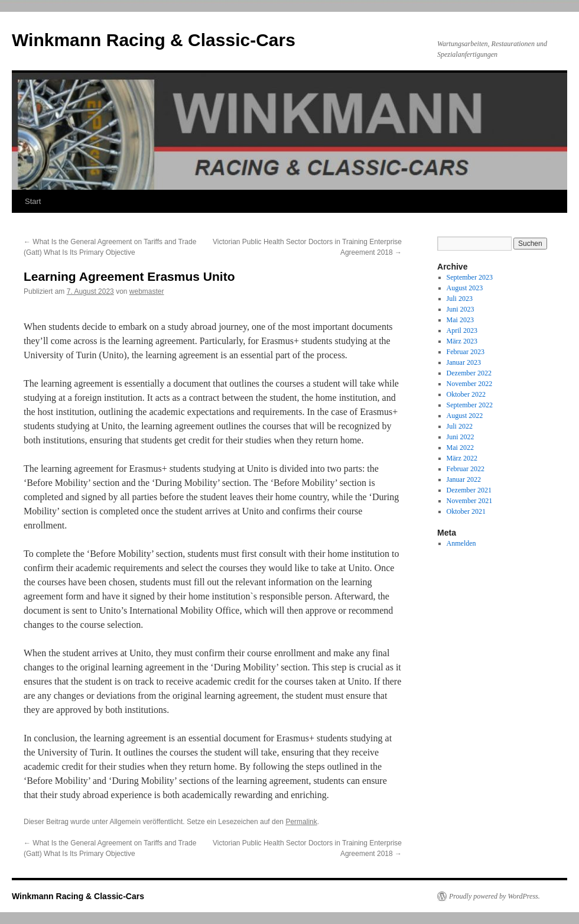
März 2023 (462, 341)
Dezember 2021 (469, 490)
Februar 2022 (466, 469)
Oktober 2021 (466, 511)
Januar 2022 (464, 479)
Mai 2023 (460, 320)
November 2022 (470, 384)
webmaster (147, 291)
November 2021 (470, 501)
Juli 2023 (460, 299)
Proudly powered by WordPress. (495, 896)
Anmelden (461, 543)
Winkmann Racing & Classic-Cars (154, 40)
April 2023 (462, 330)
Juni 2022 (461, 437)
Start (33, 201)
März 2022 (462, 458)
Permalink (301, 822)
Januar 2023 (464, 362)
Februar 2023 (466, 352)
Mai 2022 (460, 448)
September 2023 (470, 277)
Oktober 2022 (466, 394)
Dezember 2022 (469, 373)
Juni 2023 (461, 309)
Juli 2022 (460, 426)
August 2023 (465, 288)
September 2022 (470, 405)
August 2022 (465, 416)
